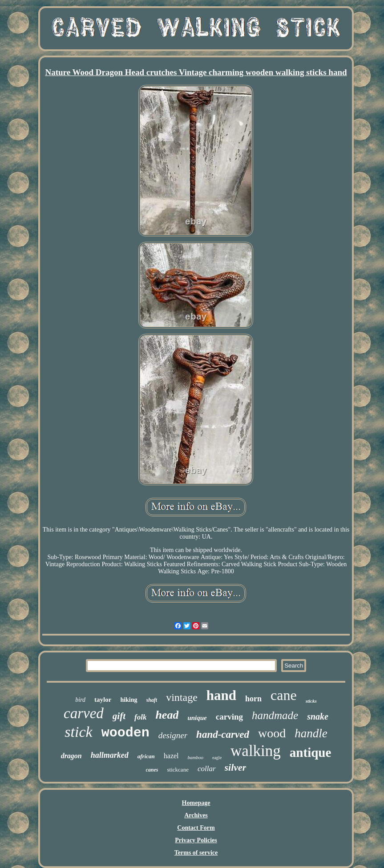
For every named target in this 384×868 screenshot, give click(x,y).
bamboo (196, 757)
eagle (217, 758)
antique (310, 752)
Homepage (196, 803)
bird (80, 700)
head (167, 715)
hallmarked (110, 755)
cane (284, 695)
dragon (71, 756)
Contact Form (196, 828)
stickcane (178, 770)
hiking (129, 700)
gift (119, 716)
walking (256, 751)
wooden (125, 733)
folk (140, 717)
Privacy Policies (196, 840)
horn (253, 699)
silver (236, 767)
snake (318, 716)
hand (221, 695)
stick (78, 732)
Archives (196, 815)
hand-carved (223, 734)
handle (311, 733)
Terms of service (196, 853)
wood (272, 733)
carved (84, 713)
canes (152, 770)
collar (207, 769)
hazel (171, 756)
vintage (182, 697)
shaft (152, 700)
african (146, 756)
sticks (311, 701)
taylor (103, 700)
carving (229, 717)
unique (197, 718)
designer (173, 735)
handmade (275, 715)
